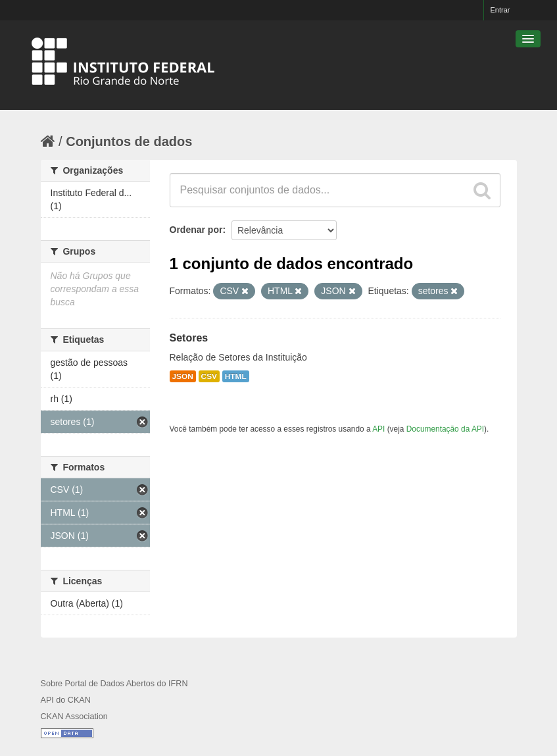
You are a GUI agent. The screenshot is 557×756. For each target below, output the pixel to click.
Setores (189, 338)
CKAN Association (74, 717)
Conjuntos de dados (129, 141)
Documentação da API (445, 429)
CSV (209, 376)
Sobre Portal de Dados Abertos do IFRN (114, 684)
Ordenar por (196, 230)
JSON (183, 376)
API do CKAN (66, 700)
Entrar (500, 10)
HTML (236, 376)
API (378, 429)
